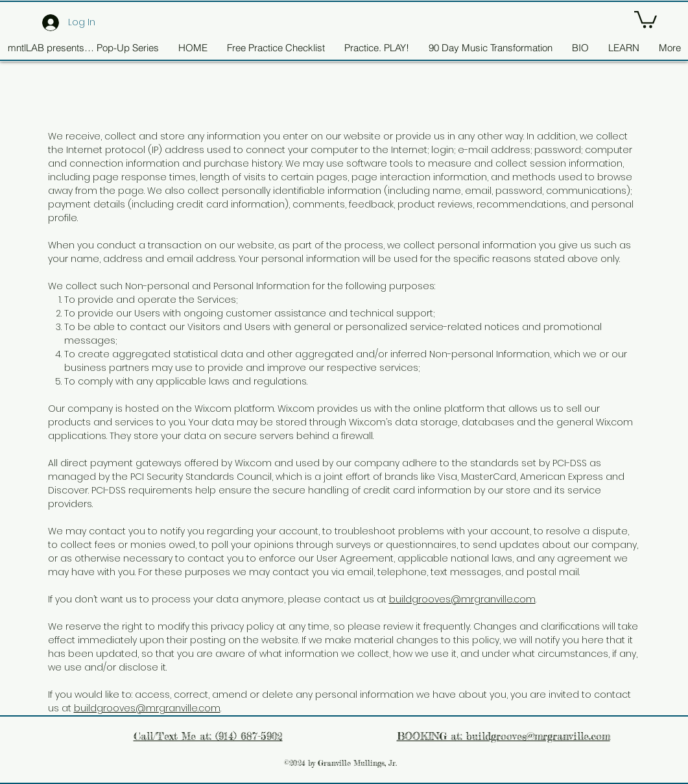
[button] (646, 18)
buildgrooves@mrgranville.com (462, 599)
